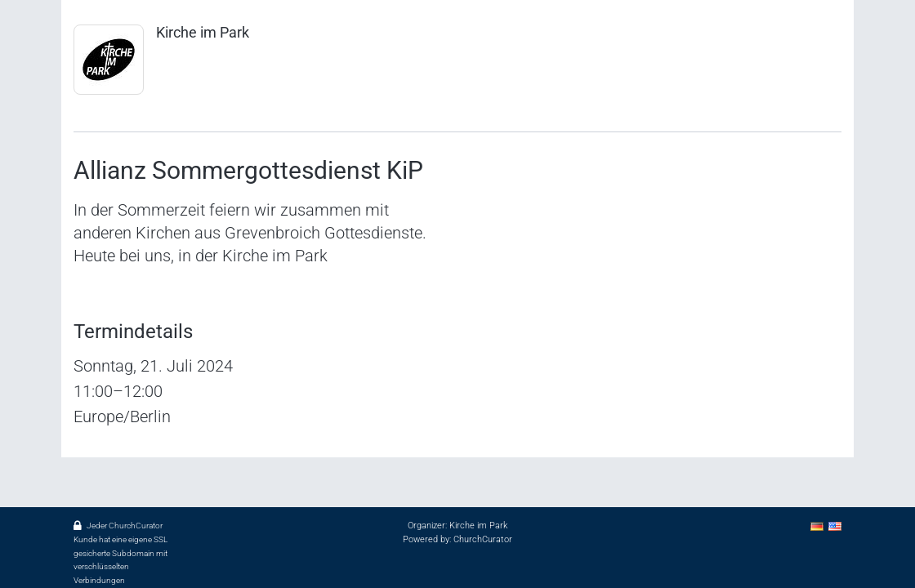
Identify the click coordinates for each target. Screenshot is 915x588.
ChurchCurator (483, 539)
